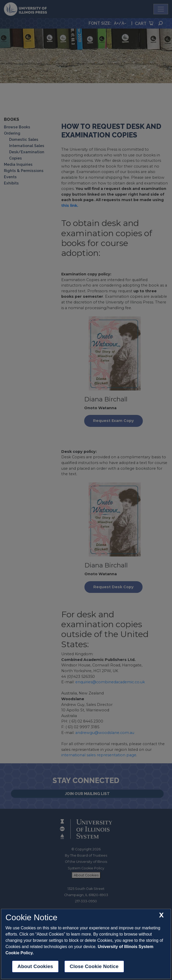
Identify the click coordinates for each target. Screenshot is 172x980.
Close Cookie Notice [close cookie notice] (94, 966)
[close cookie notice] (161, 915)
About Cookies (35, 966)
